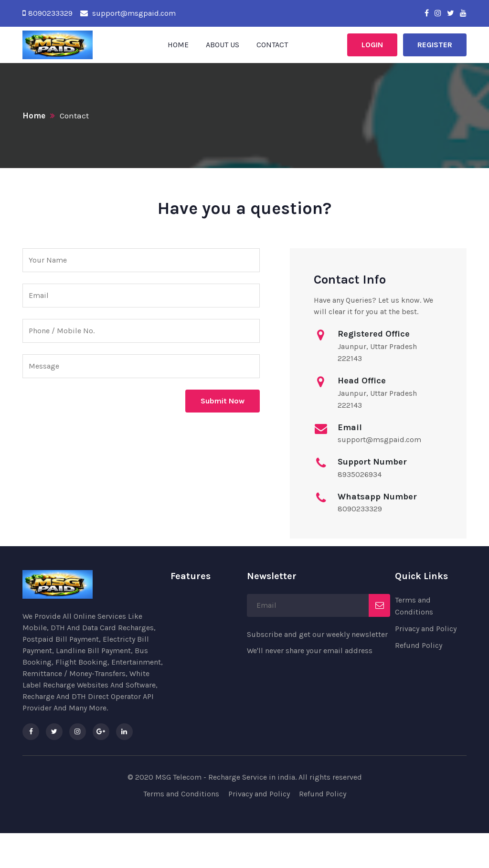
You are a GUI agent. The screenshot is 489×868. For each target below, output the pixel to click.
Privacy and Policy (426, 629)
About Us (223, 45)
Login (372, 45)
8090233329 (50, 13)
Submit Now (223, 401)
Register (435, 45)
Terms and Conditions (181, 794)
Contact (272, 45)
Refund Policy (419, 645)
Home (178, 45)
